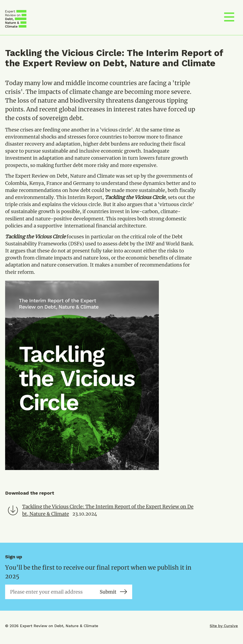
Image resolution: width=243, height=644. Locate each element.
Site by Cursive (224, 626)
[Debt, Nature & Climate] (16, 19)
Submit (113, 592)
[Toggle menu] (229, 19)
